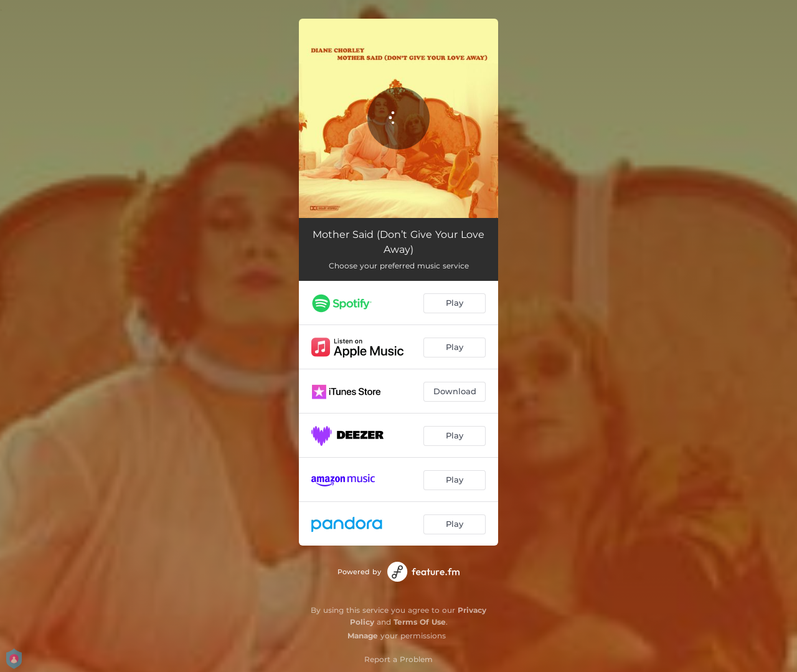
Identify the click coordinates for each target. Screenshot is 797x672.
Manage (363, 636)
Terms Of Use (420, 622)
